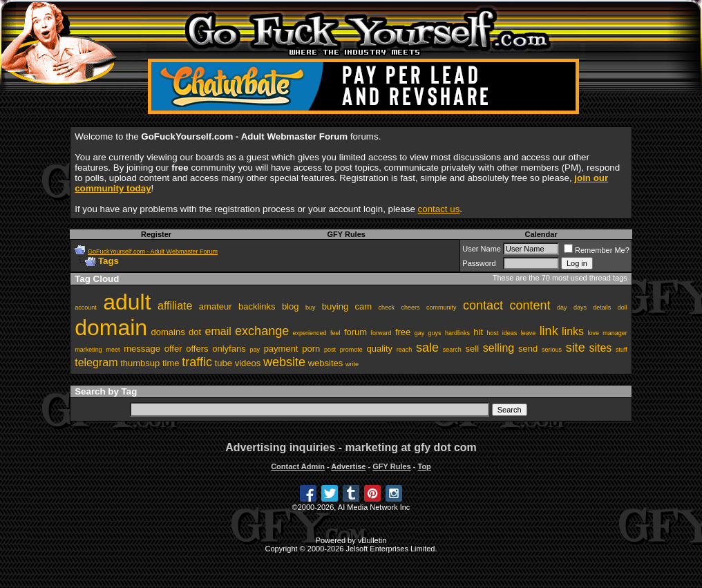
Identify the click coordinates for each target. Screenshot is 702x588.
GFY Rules (346, 234)
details (602, 307)
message (142, 349)
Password (479, 263)
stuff (622, 350)
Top (424, 466)
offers (197, 349)
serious (552, 350)
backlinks (257, 306)
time (171, 363)
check (387, 307)
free (403, 332)
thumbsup (140, 363)
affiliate (175, 306)
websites (326, 363)
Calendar (541, 234)
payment (281, 349)
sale (427, 348)
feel (335, 333)
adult (127, 302)
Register (156, 234)
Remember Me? (597, 250)
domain (111, 328)
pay (255, 350)
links (573, 331)
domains (168, 332)
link (549, 331)
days (580, 307)
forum (355, 332)
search (452, 350)
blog (291, 306)
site (576, 348)
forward (381, 333)
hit (478, 332)
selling (499, 348)
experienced (310, 333)
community (442, 307)
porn (311, 349)
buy (311, 307)
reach (405, 350)
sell (473, 349)
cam (364, 306)
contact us (439, 209)
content (530, 305)
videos (248, 363)
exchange (262, 331)
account (86, 307)
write (352, 364)
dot (195, 332)
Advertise (348, 466)
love (593, 333)
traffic (197, 362)
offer (173, 349)
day (562, 307)
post (330, 350)
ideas (510, 333)
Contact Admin (298, 466)
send (528, 349)
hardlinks (457, 333)
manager (615, 333)
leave (529, 333)
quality (380, 349)
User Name (482, 249)
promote (351, 350)
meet (113, 350)
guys (435, 333)
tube (224, 363)
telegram (96, 362)
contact (483, 305)
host (492, 333)
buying (335, 306)
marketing (88, 350)
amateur (216, 306)
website (284, 362)
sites (600, 348)
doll (623, 307)
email (218, 331)
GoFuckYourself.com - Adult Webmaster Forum (153, 252)
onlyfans (229, 349)
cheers (411, 307)
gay (420, 333)
